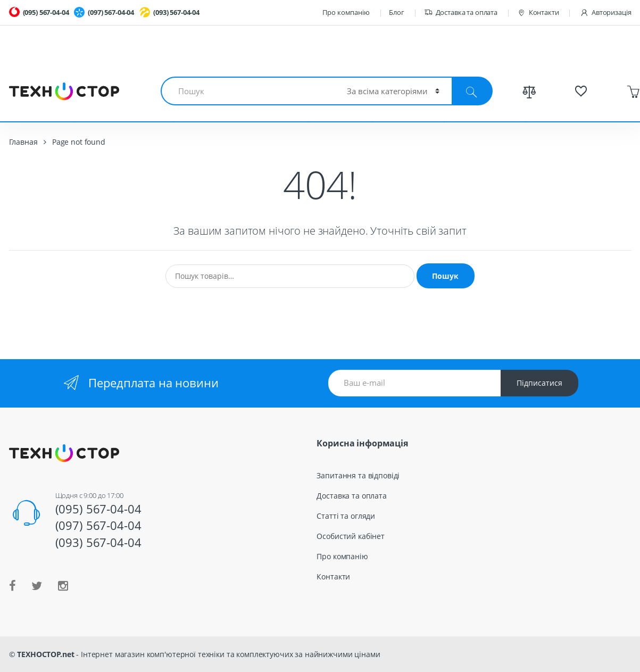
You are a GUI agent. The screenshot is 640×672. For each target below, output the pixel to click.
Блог (396, 12)
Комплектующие (124, 106)
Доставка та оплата (461, 13)
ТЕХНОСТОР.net (45, 654)
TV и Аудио (408, 106)
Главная (23, 142)
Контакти (538, 13)
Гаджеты (340, 106)
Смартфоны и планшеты (241, 106)
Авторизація (605, 13)
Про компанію (346, 12)
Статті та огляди (346, 516)
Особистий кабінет (351, 536)
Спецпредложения (578, 106)
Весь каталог (484, 106)
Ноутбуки (42, 106)
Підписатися (539, 383)
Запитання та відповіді (358, 475)
